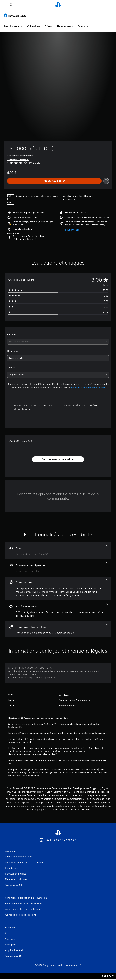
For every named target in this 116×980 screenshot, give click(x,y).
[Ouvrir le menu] (4, 5)
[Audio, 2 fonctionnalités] (58, 551)
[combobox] (58, 342)
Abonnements (65, 26)
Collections (34, 26)
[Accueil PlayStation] (58, 5)
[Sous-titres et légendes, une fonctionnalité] (58, 568)
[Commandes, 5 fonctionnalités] (58, 588)
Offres (48, 26)
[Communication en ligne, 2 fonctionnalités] (58, 629)
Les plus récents (13, 26)
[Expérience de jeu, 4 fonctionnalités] (58, 610)
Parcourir (83, 26)
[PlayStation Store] (16, 16)
